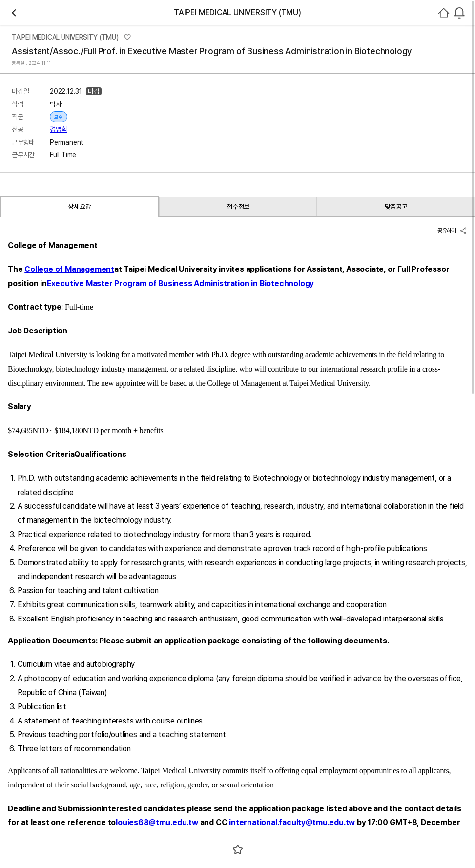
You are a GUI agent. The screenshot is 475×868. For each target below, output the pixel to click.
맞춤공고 (201, 407)
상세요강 (65, 407)
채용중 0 (220, 144)
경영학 (224, 253)
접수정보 (133, 407)
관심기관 (185, 144)
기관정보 (370, 319)
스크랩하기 (258, 367)
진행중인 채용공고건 (421, 319)
